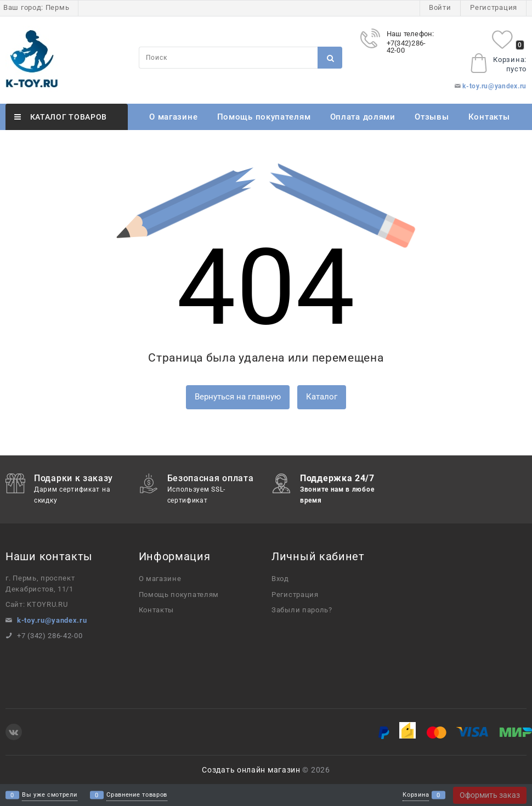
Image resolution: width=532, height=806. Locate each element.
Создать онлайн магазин (251, 770)
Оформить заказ (490, 795)
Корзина (416, 795)
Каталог (322, 397)
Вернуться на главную (238, 397)
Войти (440, 7)
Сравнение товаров (137, 795)
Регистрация (494, 7)
